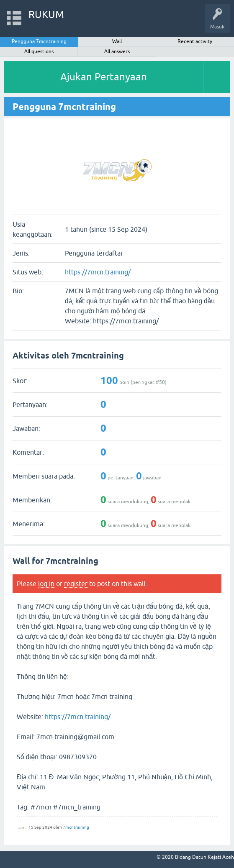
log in (46, 584)
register (76, 584)
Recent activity (195, 41)
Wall (117, 41)
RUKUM (46, 14)
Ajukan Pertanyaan (104, 77)
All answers (117, 51)
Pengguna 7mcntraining (39, 41)
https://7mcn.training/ (98, 272)
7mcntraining (76, 827)
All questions (39, 51)
